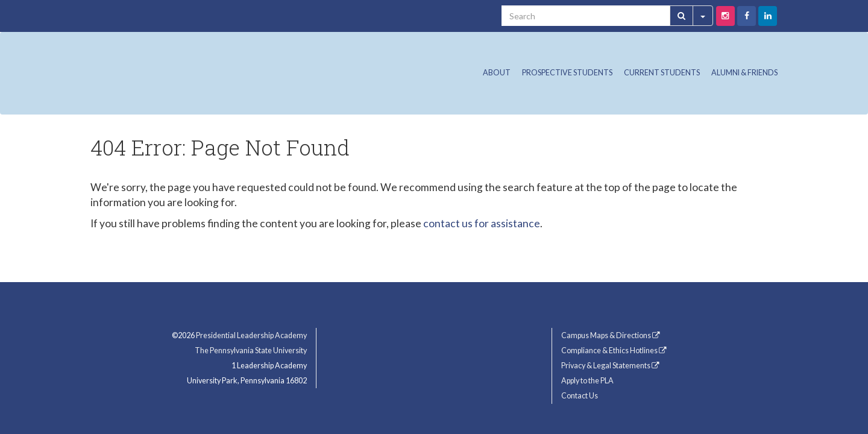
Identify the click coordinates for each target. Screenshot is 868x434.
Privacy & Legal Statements (610, 366)
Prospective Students (567, 73)
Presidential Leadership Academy (251, 335)
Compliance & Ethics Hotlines (614, 351)
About (497, 73)
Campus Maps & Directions (611, 335)
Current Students (662, 73)
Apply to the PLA (587, 381)
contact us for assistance (482, 223)
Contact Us (580, 396)
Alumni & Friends (744, 73)
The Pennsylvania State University (251, 351)
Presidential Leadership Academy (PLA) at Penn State (211, 70)
